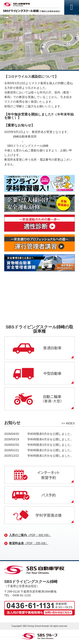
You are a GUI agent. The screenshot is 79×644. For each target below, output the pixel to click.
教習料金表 (29, 543)
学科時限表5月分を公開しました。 (50, 434)
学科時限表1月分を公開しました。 (50, 456)
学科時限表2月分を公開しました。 (50, 450)
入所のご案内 (30, 535)
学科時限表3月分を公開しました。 (50, 445)
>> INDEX (68, 423)
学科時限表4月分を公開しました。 (50, 439)
